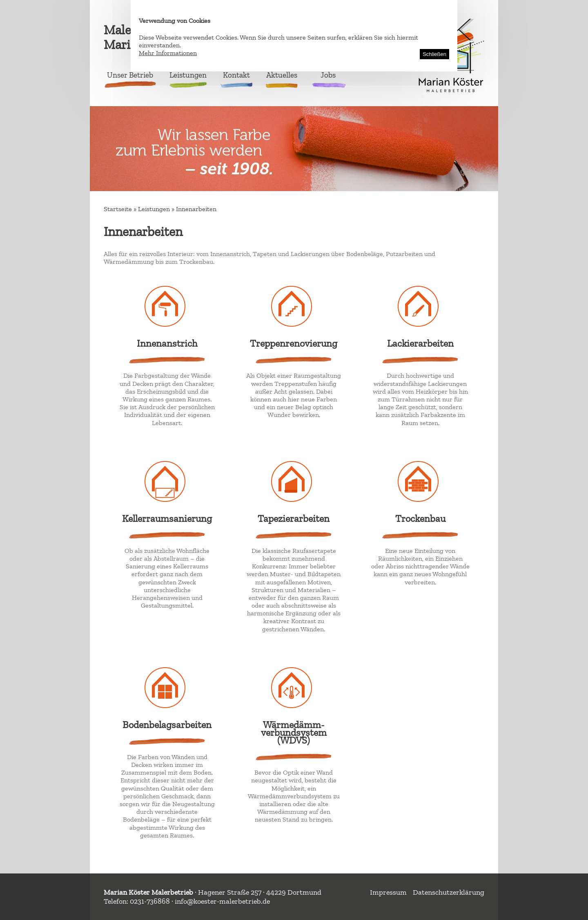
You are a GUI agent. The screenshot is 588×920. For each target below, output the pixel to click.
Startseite (118, 209)
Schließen (434, 54)
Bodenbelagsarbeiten (167, 725)
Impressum (388, 892)
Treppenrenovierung (294, 343)
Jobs (328, 75)
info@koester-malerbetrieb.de (222, 901)
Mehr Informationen (168, 53)
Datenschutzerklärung (449, 892)
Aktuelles (282, 75)
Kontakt (236, 75)
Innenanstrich (167, 343)
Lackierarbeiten (420, 343)
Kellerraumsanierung (167, 518)
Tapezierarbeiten (294, 518)
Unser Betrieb (130, 75)
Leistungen (188, 75)
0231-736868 (150, 901)
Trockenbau (420, 518)
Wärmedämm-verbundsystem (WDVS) (294, 732)
